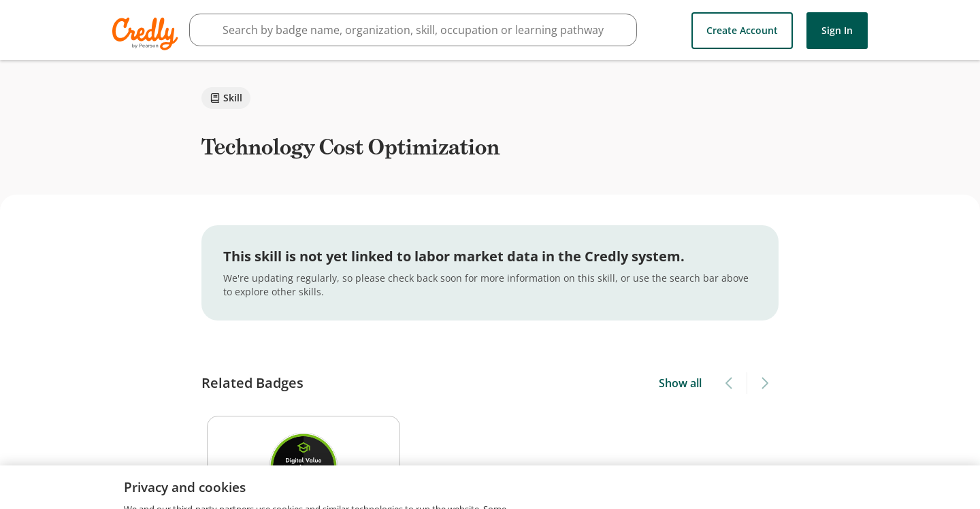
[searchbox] (413, 30)
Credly (147, 34)
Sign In (837, 30)
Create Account (742, 30)
